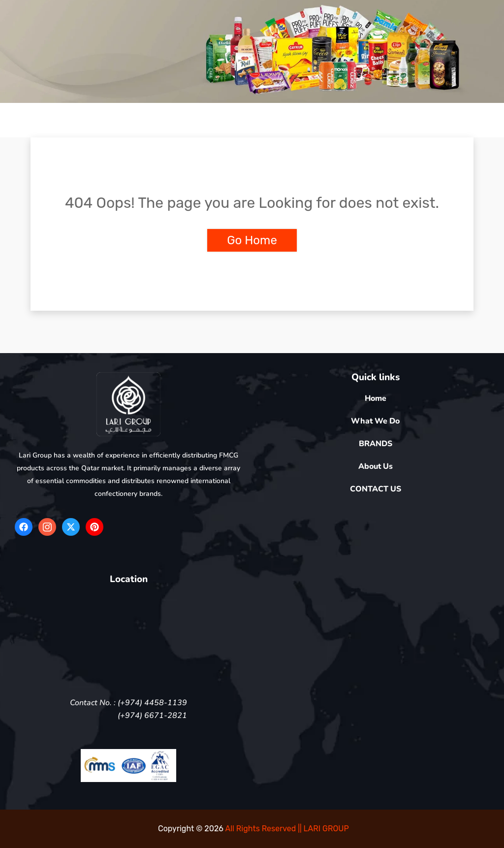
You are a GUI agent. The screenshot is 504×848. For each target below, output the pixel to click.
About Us (376, 466)
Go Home (252, 240)
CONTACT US (376, 489)
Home (376, 398)
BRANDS (376, 444)
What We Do (375, 421)
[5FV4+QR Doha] (129, 639)
